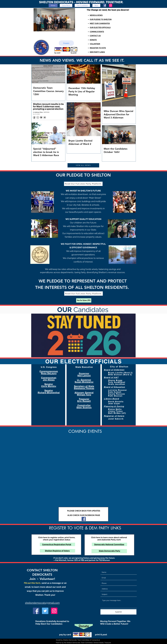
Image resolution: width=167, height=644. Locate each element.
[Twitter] (45, 611)
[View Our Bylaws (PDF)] (84, 300)
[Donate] (66, 43)
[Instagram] (111, 5)
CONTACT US (95, 36)
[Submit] (118, 612)
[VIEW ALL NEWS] (83, 165)
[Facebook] (105, 5)
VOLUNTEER (95, 44)
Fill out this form (32, 583)
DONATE (93, 40)
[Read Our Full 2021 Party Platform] (83, 184)
